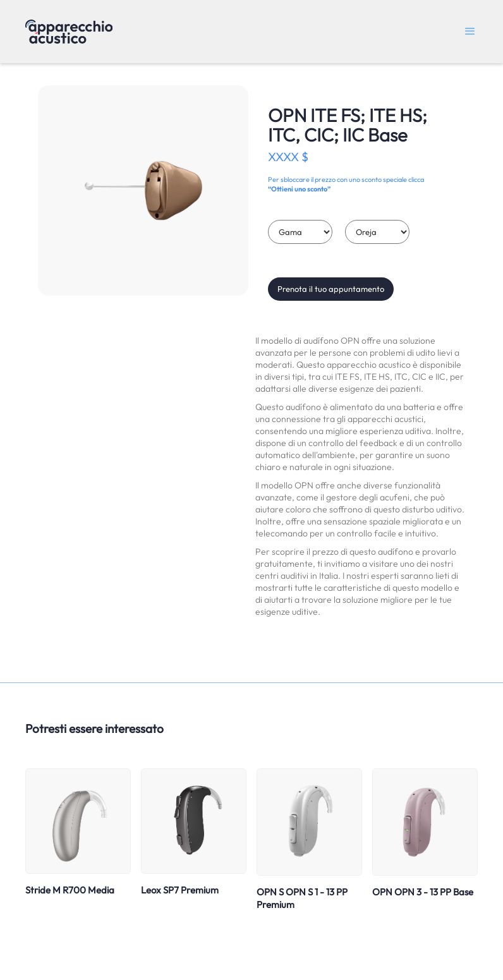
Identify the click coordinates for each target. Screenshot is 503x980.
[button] (470, 32)
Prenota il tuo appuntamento (331, 289)
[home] (69, 32)
